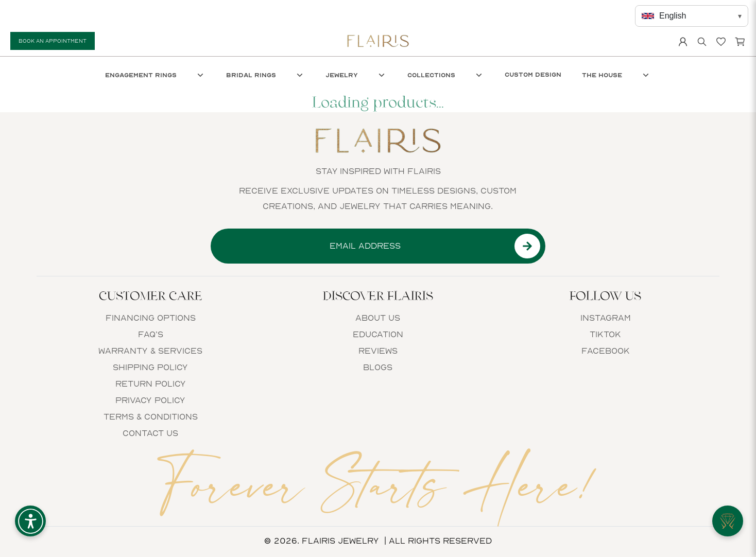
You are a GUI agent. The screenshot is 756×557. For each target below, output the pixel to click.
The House (616, 75)
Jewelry (356, 75)
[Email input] (365, 246)
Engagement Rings (155, 75)
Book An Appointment (53, 41)
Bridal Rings (265, 75)
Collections (446, 75)
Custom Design (533, 75)
